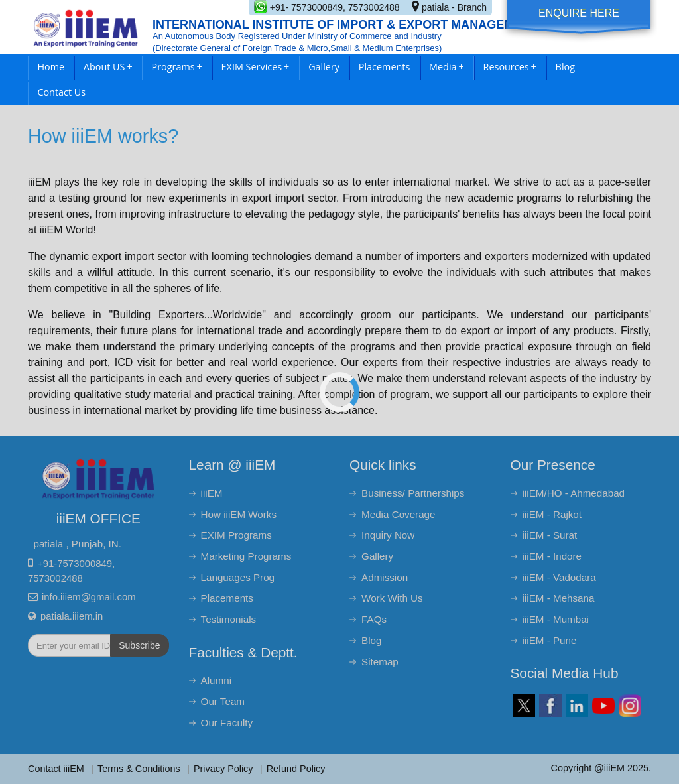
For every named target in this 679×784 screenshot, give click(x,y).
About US (108, 67)
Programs (177, 67)
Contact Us (61, 92)
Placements (384, 67)
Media (447, 67)
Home (51, 67)
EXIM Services (256, 67)
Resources (510, 67)
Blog (565, 67)
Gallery (324, 67)
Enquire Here (579, 13)
